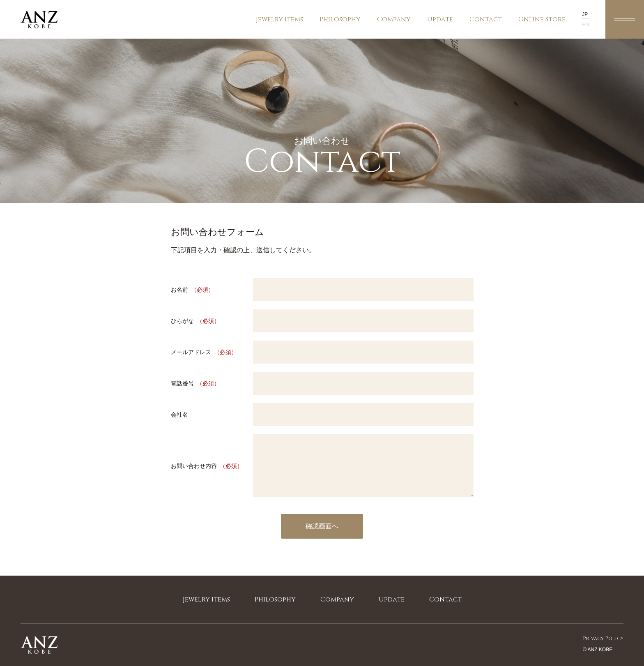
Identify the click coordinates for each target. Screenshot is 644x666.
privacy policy (603, 638)
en (585, 25)
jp (585, 14)
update (440, 19)
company (394, 19)
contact (486, 19)
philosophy (340, 19)
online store (542, 27)
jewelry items (279, 27)
